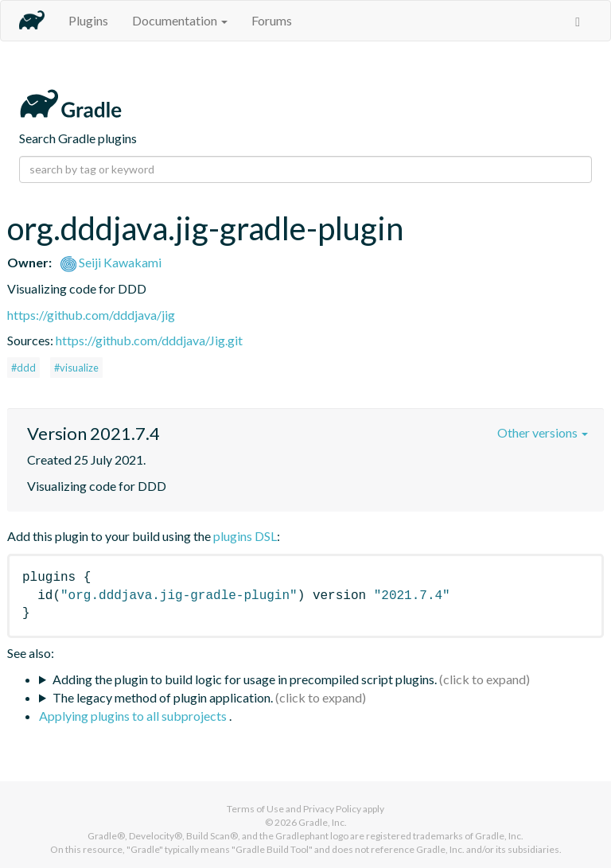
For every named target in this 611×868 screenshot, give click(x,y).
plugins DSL (245, 536)
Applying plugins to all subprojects (134, 716)
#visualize (76, 368)
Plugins (88, 20)
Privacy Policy (332, 809)
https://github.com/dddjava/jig (91, 315)
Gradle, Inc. (323, 822)
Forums (272, 20)
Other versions (543, 432)
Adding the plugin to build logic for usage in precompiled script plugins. (245, 679)
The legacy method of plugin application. (163, 697)
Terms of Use (255, 809)
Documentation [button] (180, 20)
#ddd (23, 368)
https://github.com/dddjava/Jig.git (149, 340)
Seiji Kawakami (111, 262)
